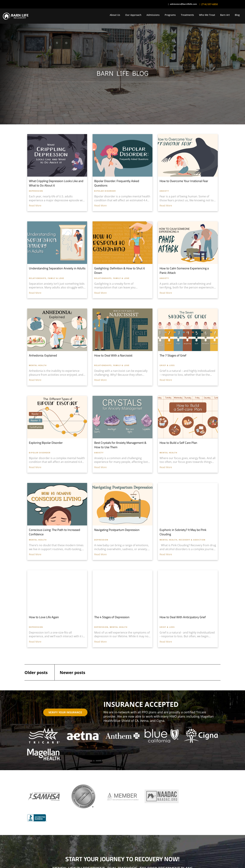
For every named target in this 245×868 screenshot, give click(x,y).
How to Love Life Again (44, 617)
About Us (115, 15)
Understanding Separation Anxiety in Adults (57, 268)
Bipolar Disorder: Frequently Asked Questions (117, 183)
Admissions (153, 15)
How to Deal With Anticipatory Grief (183, 617)
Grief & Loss (167, 365)
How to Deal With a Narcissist (113, 355)
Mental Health (38, 365)
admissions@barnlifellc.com (183, 4)
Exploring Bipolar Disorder (46, 443)
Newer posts (72, 672)
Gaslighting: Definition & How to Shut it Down (120, 270)
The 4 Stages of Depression (112, 617)
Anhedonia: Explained (43, 355)
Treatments (187, 15)
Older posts (36, 672)
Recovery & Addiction (192, 540)
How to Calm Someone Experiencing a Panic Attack (184, 270)
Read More (35, 205)
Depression (36, 191)
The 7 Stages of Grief (173, 355)
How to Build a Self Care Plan (178, 443)
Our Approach (133, 15)
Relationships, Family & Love (47, 278)
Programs (170, 15)
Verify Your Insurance (65, 712)
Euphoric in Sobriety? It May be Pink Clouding (183, 532)
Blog (237, 15)
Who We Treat (207, 15)
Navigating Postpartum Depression (117, 530)
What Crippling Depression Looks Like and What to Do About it (56, 183)
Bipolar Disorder (105, 191)
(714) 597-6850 (210, 4)
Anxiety (164, 191)
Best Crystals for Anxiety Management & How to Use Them (120, 445)
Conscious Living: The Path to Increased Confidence (55, 532)
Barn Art (225, 15)
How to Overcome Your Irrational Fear (184, 181)
